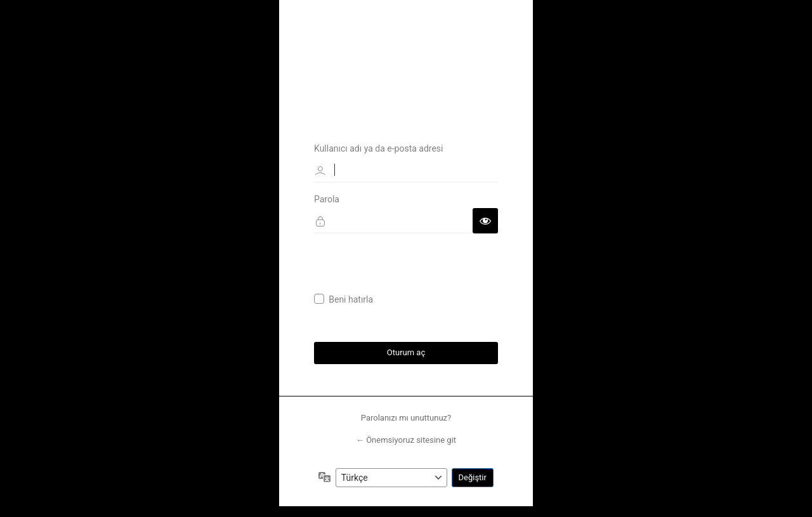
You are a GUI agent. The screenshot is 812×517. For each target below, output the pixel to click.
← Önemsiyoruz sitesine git (406, 441)
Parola (327, 199)
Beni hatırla (351, 299)
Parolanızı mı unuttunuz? (406, 418)
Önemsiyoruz (406, 56)
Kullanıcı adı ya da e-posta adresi (379, 148)
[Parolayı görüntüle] (485, 220)
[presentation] (410, 268)
